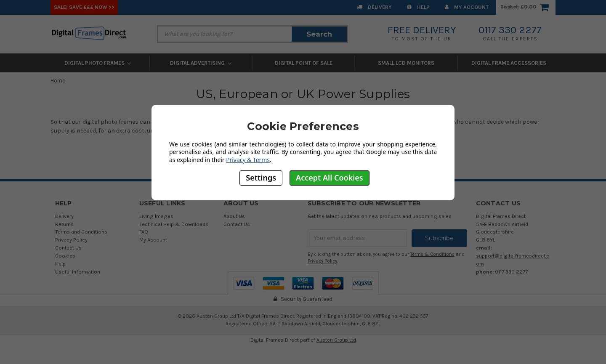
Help (418, 7)
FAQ (144, 232)
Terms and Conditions (81, 232)
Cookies (65, 256)
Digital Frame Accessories (509, 63)
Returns (64, 224)
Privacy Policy (71, 240)
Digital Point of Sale (304, 63)
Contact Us (68, 248)
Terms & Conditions (432, 254)
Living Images (156, 216)
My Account (467, 7)
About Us (234, 216)
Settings (261, 178)
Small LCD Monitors (406, 63)
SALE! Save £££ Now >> (84, 7)
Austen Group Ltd (336, 340)
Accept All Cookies (330, 178)
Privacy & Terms (248, 160)
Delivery (374, 7)
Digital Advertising (201, 63)
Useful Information (78, 272)
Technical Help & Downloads (174, 224)
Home (58, 81)
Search (319, 34)
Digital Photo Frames (98, 63)
